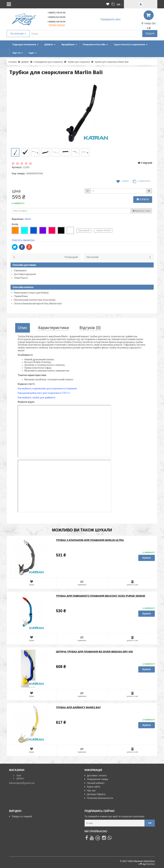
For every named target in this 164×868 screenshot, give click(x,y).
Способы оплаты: (23, 287)
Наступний (92, 257)
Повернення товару (96, 779)
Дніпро (20, 778)
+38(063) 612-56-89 (56, 17)
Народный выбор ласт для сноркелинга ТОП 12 (44, 393)
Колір (15, 224)
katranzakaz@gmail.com (22, 783)
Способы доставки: (24, 265)
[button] (119, 4)
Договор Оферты (95, 794)
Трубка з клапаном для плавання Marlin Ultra (90, 540)
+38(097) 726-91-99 (56, 13)
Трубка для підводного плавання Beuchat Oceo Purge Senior (101, 596)
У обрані (123, 181)
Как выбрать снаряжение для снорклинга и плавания (47, 389)
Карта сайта (92, 787)
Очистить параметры (23, 240)
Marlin (28, 219)
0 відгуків (145, 163)
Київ (19, 776)
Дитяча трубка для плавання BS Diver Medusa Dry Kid (94, 652)
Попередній (71, 257)
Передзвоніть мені (110, 19)
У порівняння (141, 181)
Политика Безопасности (99, 798)
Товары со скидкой (21, 816)
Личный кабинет (95, 783)
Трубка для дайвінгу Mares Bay (78, 707)
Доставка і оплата (95, 776)
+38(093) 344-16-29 (56, 22)
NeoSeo (151, 864)
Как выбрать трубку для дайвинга (36, 398)
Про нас (90, 791)
